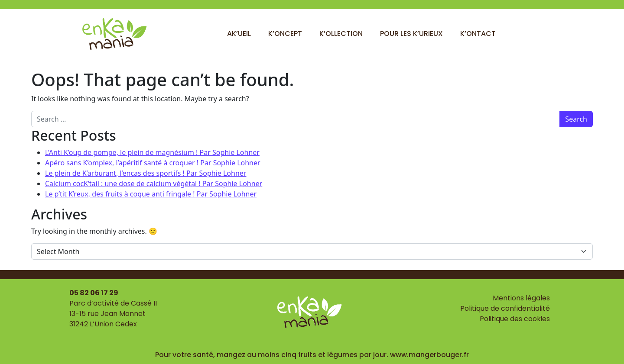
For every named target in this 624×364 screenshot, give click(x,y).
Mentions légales (521, 298)
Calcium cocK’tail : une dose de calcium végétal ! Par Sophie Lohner (154, 184)
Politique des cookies (515, 319)
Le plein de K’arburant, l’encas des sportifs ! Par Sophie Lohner (146, 173)
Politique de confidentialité (505, 308)
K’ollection (341, 34)
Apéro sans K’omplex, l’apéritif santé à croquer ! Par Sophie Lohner (153, 163)
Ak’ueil (239, 34)
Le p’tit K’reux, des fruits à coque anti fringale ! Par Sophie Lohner (151, 194)
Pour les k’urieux (411, 34)
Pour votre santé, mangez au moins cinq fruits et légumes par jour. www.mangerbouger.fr (312, 355)
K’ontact (478, 34)
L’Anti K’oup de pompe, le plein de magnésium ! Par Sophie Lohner (152, 152)
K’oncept (285, 34)
